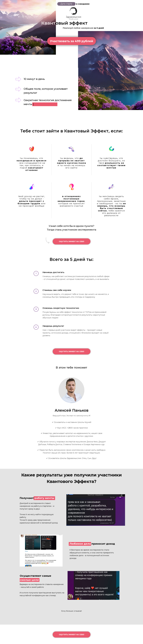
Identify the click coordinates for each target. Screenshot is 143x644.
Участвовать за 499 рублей (72, 41)
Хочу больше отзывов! (71, 611)
